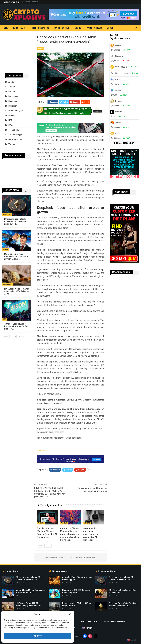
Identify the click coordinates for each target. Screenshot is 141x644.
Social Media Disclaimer (114, 622)
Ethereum (13, 106)
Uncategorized (15, 139)
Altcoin (12, 87)
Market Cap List (62, 28)
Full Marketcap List (124, 143)
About (110, 28)
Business (13, 101)
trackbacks (71, 557)
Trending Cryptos (40, 28)
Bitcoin (27, 2)
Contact (35, 2)
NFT (10, 120)
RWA (10, 125)
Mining (78, 28)
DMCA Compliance (89, 622)
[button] (70, 614)
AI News (40, 48)
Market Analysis (94, 28)
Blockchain (13, 96)
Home (5, 28)
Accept (38, 636)
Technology (14, 130)
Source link (42, 450)
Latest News (19, 28)
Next (48, 546)
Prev (41, 546)
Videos (12, 144)
